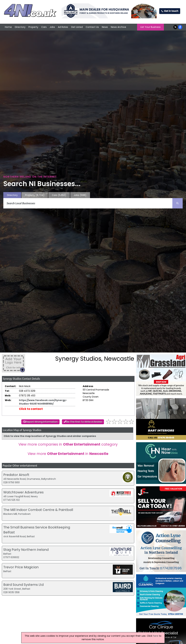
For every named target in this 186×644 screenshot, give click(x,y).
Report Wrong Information (42, 422)
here (156, 636)
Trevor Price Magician (21, 567)
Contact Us (92, 27)
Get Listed (77, 27)
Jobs (52, 27)
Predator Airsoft (16, 475)
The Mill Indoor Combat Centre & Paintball (38, 510)
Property (33, 27)
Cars (44, 27)
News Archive (118, 27)
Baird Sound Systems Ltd (23, 585)
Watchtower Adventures (23, 492)
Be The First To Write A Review (84, 422)
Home (8, 27)
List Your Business (150, 27)
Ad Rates (63, 27)
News (105, 27)
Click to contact (31, 409)
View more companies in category (68, 444)
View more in (68, 454)
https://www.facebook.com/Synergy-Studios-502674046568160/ (43, 402)
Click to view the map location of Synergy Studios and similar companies (50, 436)
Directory (20, 27)
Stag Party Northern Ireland (26, 550)
